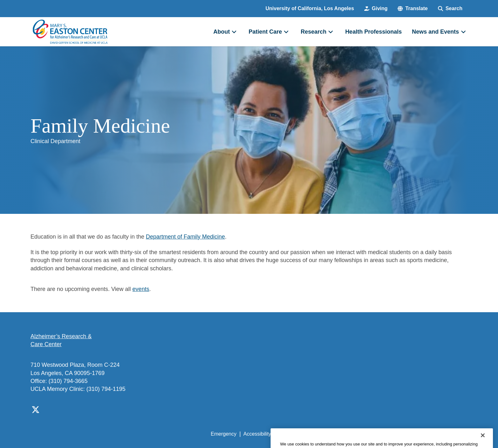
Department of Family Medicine (185, 237)
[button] (413, 9)
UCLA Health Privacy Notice (363, 434)
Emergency (224, 434)
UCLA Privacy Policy (301, 434)
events (141, 289)
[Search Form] (450, 9)
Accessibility (257, 434)
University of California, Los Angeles (310, 8)
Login (407, 434)
